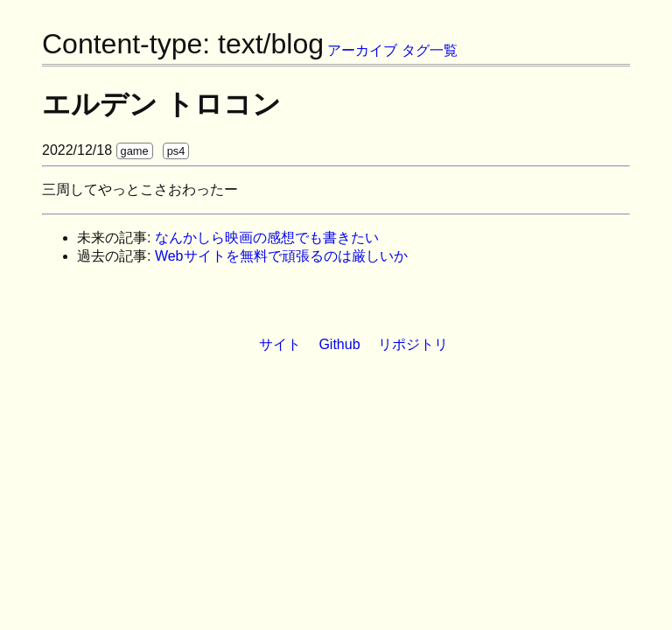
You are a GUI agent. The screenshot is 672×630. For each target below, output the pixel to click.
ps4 (176, 151)
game (135, 151)
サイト (280, 344)
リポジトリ (413, 344)
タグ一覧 (430, 50)
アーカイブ (362, 50)
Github (339, 344)
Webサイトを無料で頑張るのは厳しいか (281, 256)
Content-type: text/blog (183, 44)
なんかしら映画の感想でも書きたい (267, 238)
